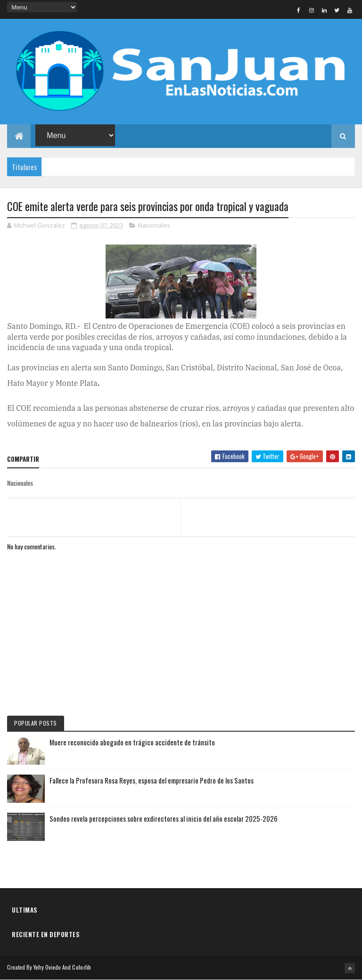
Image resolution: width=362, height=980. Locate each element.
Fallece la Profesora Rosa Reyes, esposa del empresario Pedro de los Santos (152, 780)
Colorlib (82, 967)
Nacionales (154, 225)
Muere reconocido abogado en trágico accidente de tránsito (132, 742)
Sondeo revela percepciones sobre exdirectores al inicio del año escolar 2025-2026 (164, 818)
